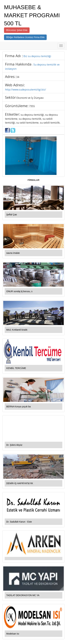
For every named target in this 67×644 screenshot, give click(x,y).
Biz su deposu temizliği (37, 56)
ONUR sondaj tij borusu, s (19, 291)
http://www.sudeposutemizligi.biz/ (26, 90)
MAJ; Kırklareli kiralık (17, 330)
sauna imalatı (13, 253)
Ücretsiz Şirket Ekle (17, 30)
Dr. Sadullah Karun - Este (19, 522)
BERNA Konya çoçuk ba (18, 407)
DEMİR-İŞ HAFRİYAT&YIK (20, 483)
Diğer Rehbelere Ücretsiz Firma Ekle (25, 37)
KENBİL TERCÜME (16, 368)
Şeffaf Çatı (12, 215)
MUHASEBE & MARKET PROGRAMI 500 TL (32, 15)
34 (18, 77)
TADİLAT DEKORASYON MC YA (23, 595)
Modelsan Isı (13, 634)
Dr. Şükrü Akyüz (14, 445)
